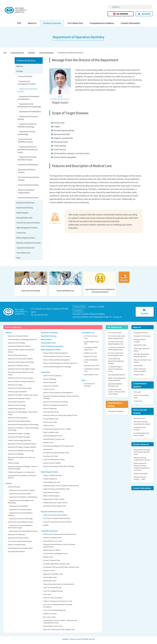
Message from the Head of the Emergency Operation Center (142, 454)
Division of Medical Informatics (53, 478)
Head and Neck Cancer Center (53, 543)
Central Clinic (21, 235)
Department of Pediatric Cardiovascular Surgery (23, 397)
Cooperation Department (25, 250)
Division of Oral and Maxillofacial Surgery (25, 143)
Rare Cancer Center (49, 619)
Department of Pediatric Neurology (19, 439)
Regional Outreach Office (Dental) (54, 501)
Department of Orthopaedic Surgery (19, 401)
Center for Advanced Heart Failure (54, 462)
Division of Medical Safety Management (55, 355)
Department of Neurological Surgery (19, 423)
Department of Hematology (16, 345)
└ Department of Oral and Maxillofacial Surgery (27, 160)
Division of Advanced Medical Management (57, 362)
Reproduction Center (50, 583)
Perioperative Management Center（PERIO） (57, 431)
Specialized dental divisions (28, 200)
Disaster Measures (141, 446)
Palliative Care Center (50, 616)
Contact (145, 314)
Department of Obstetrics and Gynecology (21, 453)
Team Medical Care (23, 255)
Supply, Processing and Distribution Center (57, 491)
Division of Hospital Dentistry (28, 187)
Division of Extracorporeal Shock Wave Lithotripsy (59, 468)
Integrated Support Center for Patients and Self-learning (61, 488)
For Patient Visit (75, 25)
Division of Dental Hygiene (51, 498)
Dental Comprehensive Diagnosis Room (26, 193)
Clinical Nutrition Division (51, 414)
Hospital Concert (139, 377)
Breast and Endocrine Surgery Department (21, 384)
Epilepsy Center (48, 559)
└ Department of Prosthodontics (29, 114)
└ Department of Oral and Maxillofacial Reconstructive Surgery (28, 151)
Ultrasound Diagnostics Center (53, 438)
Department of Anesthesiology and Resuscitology (23, 427)
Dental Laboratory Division (51, 495)
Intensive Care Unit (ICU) (51, 388)
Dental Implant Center (50, 579)
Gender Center (48, 451)
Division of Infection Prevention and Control (57, 359)
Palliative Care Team (91, 355)
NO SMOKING (121, 14)
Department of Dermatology (17, 407)
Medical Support (22, 215)
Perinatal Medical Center (51, 421)
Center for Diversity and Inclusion (28, 225)
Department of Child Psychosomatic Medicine (22, 446)
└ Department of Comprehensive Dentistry (27, 85)
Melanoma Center (49, 573)
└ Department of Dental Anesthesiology (26, 135)
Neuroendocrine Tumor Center (53, 628)
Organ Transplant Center (51, 434)
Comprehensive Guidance (102, 25)
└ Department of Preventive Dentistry (28, 120)
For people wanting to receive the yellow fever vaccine (115, 371)
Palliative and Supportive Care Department (21, 474)
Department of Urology (15, 387)
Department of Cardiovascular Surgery (20, 390)
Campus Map (138, 403)
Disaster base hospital (141, 476)
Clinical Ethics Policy (140, 347)
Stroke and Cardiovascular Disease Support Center (59, 632)
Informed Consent (139, 420)
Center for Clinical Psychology (53, 600)
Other (18, 260)
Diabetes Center (48, 445)
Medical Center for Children (52, 552)
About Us (32, 25)
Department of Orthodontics (28, 167)
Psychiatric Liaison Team (92, 368)
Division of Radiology (50, 381)
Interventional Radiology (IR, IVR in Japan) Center (58, 448)
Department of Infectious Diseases (19, 368)
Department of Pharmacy (25, 205)
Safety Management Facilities (27, 230)
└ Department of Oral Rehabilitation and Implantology (29, 107)
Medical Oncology (13, 465)
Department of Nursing (25, 210)
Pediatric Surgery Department (17, 394)
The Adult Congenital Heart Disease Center (57, 566)
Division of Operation (50, 385)
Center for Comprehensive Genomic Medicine (57, 524)
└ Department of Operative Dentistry (27, 92)
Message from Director (141, 335)
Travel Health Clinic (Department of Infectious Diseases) (116, 363)
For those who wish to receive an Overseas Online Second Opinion (117, 394)
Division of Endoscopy (50, 411)
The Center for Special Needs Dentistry (28, 181)
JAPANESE (144, 14)
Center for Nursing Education (52, 590)
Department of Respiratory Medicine (19, 348)
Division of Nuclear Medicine (52, 465)
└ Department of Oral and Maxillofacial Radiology (27, 127)
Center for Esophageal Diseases (53, 593)
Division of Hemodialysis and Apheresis (55, 407)
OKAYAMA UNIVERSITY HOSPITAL (20, 11)
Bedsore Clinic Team (90, 359)
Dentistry (32, 55)
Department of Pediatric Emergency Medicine (22, 449)
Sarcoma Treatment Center (52, 562)
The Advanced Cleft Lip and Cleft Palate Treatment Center (61, 569)
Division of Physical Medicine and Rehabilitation (58, 395)
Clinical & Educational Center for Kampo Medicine (59, 586)
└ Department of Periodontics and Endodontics (28, 100)
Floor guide (137, 394)
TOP (19, 25)
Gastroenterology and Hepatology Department (22, 342)
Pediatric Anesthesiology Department (20, 442)
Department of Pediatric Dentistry (27, 173)
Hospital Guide (138, 368)
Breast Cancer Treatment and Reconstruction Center (60, 536)
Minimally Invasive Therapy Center (54, 441)
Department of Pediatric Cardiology (19, 436)
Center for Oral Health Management (55, 612)
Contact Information (130, 25)
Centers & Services (52, 25)
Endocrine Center (49, 428)
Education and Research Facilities (28, 245)
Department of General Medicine (18, 338)
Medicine (20, 68)
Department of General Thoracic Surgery (21, 380)
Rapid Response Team (91, 377)
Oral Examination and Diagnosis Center (55, 556)
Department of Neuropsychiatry (18, 420)
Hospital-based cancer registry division (55, 505)
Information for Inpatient (116, 413)
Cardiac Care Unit (49, 391)
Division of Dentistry (47, 55)
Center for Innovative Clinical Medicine (55, 517)
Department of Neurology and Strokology (21, 364)
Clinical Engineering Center (52, 484)
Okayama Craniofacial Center (53, 540)
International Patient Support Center (55, 508)
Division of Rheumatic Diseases (18, 357)
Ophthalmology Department (17, 411)
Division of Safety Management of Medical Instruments (60, 365)
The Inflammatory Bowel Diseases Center (56, 455)
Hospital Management (50, 481)
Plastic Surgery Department (17, 404)
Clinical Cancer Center (50, 424)
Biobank (46, 527)
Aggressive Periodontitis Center (53, 576)
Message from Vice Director (142, 338)
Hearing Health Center (24, 220)
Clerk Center (47, 596)
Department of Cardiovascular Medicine (20, 361)
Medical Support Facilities (26, 240)
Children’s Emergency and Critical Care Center (58, 603)
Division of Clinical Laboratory (52, 378)
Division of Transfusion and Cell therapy (56, 404)
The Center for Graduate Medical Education (57, 521)
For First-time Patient (115, 335)
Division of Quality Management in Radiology (57, 369)
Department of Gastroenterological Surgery (21, 371)
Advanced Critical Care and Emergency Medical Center (60, 417)
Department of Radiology (16, 456)
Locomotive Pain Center (51, 458)
